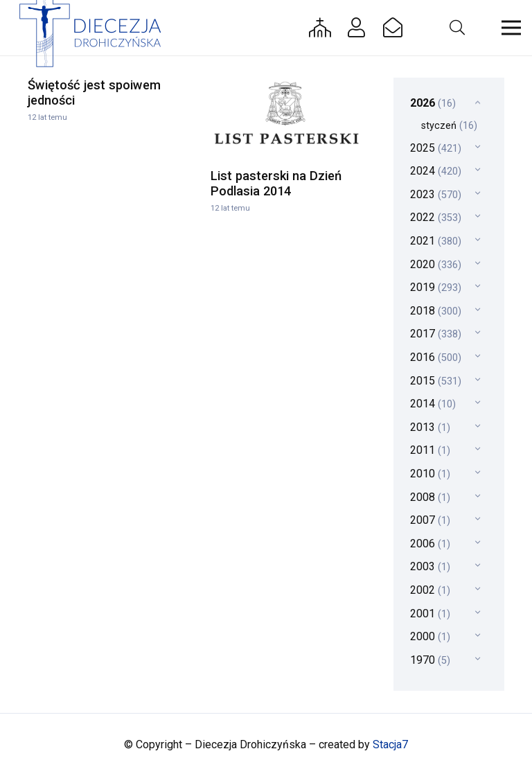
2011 (430, 450)
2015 (436, 381)
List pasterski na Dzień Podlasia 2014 (276, 183)
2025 (436, 148)
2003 (430, 566)
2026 (433, 103)
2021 (436, 241)
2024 (436, 171)
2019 (436, 287)
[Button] (320, 28)
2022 (436, 217)
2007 (430, 520)
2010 (430, 474)
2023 (436, 194)
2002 (430, 590)
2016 (436, 357)
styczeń (449, 126)
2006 (430, 544)
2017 (436, 334)
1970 (430, 660)
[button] (456, 28)
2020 (436, 264)
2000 (430, 636)
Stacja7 (390, 744)
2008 (430, 497)
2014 (433, 404)
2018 (436, 311)
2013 (430, 427)
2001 (430, 614)
